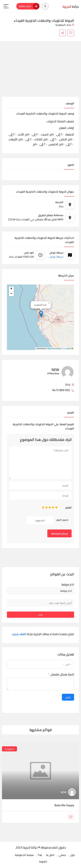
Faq (40, 855)
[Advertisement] (40, 72)
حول (73, 855)
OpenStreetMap (54, 349)
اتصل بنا (50, 855)
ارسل (68, 697)
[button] (41, 314)
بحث (41, 615)
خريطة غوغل (56, 257)
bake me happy (64, 805)
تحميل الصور (62, 520)
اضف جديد (19, 634)
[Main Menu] (6, 6)
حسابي (62, 855)
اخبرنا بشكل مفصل (62, 674)
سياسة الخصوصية (24, 855)
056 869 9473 (63, 390)
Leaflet (69, 349)
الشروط (43, 861)
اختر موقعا (68, 585)
